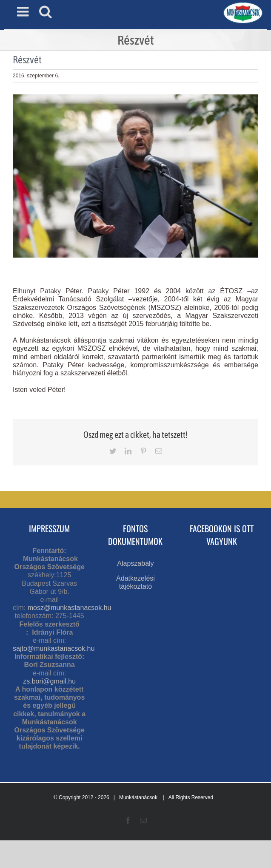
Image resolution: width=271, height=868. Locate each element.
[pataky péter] (135, 176)
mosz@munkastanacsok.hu (70, 608)
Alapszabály (135, 563)
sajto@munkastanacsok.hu (54, 648)
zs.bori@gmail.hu (49, 681)
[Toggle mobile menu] (24, 11)
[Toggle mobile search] (46, 11)
